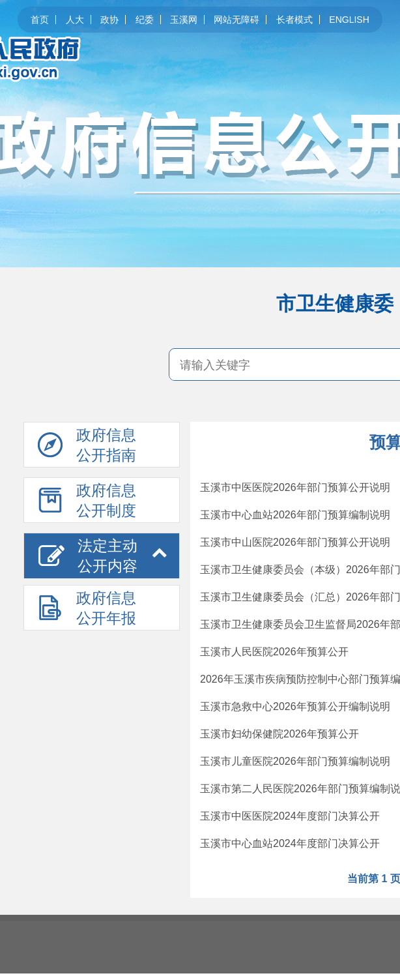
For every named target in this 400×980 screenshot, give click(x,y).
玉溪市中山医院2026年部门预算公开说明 (295, 542)
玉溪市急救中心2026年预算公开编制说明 (295, 706)
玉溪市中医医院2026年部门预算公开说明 (295, 487)
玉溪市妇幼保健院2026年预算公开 (279, 734)
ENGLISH (349, 20)
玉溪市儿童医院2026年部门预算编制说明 (295, 761)
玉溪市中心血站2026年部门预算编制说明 (295, 515)
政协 (109, 20)
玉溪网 (184, 20)
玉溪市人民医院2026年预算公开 (274, 652)
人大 (75, 20)
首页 (40, 20)
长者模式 (294, 20)
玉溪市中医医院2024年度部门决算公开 (290, 816)
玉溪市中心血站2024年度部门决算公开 (290, 843)
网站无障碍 (236, 20)
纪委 (145, 20)
